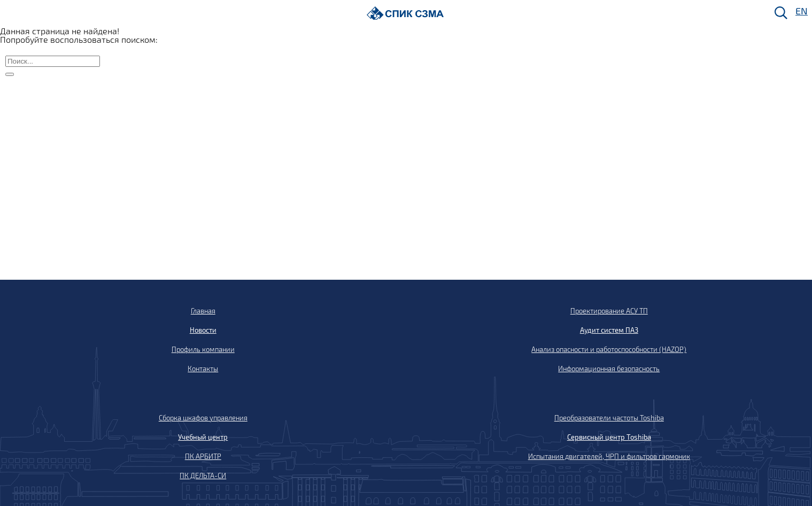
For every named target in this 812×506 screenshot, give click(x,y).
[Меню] (11, 14)
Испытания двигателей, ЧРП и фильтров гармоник (609, 456)
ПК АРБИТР (203, 456)
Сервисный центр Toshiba (609, 437)
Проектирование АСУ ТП (609, 311)
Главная (203, 311)
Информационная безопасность (609, 369)
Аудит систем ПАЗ (609, 330)
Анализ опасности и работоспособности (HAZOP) (609, 349)
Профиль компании (203, 349)
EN (801, 11)
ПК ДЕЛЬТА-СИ (203, 476)
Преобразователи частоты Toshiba (609, 418)
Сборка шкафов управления (203, 418)
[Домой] (405, 13)
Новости (203, 330)
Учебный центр (203, 437)
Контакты (203, 369)
